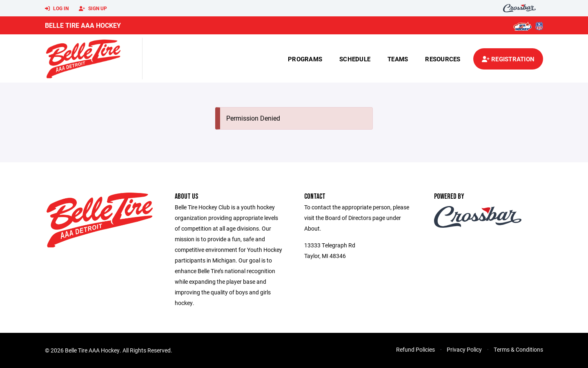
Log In (57, 9)
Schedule (355, 59)
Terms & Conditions (518, 349)
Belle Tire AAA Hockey (83, 25)
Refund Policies (415, 349)
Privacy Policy (464, 349)
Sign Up (93, 9)
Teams (398, 59)
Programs (305, 59)
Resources (443, 59)
